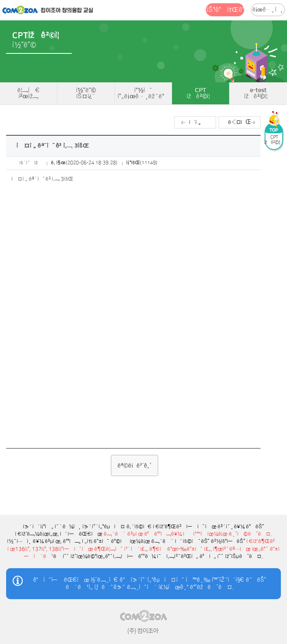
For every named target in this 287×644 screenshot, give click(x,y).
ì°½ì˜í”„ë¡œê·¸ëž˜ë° (143, 93)
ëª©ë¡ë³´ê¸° (135, 465)
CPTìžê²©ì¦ (201, 93)
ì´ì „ (195, 122)
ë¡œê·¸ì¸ (268, 10)
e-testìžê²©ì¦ (258, 93)
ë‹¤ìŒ (239, 122)
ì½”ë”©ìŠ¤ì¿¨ (86, 93)
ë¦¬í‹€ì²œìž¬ (29, 93)
